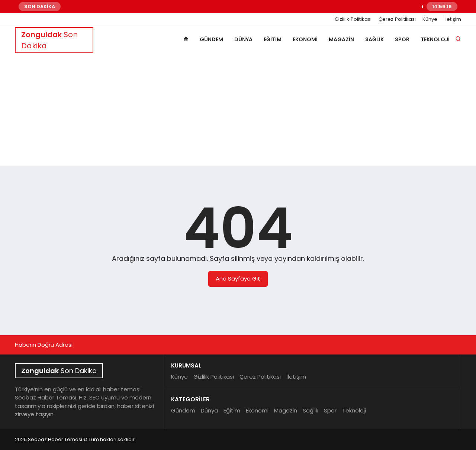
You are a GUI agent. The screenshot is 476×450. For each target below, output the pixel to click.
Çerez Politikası (397, 19)
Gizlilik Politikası (353, 19)
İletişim (453, 19)
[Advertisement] (238, 110)
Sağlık (374, 39)
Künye (430, 19)
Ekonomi (305, 39)
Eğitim (273, 39)
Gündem (211, 39)
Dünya (243, 39)
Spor (402, 39)
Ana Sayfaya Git (238, 279)
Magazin (341, 39)
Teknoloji (435, 39)
